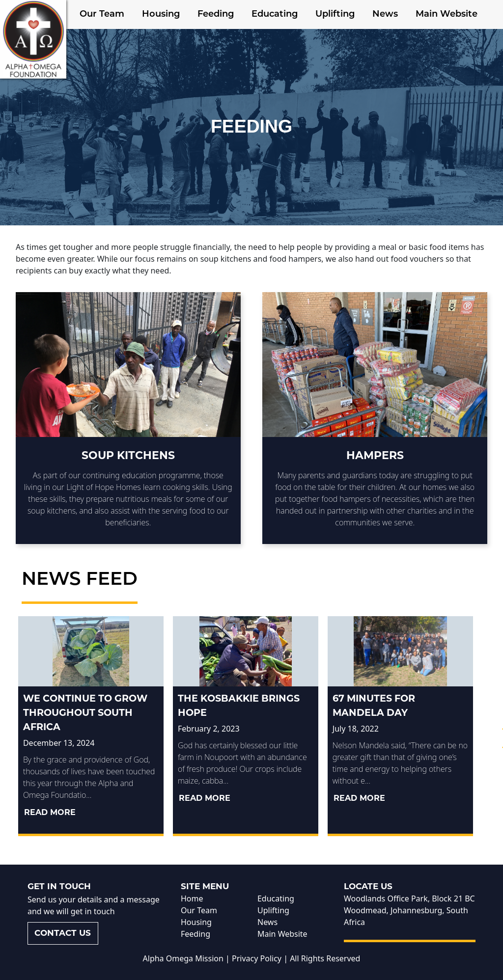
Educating (275, 14)
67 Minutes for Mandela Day (374, 705)
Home (192, 898)
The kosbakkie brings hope (239, 705)
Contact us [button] (63, 933)
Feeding (216, 14)
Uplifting (335, 14)
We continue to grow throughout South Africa (85, 712)
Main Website (447, 14)
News (385, 14)
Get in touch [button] (59, 886)
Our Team (102, 14)
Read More (50, 812)
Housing (161, 14)
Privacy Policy (257, 958)
